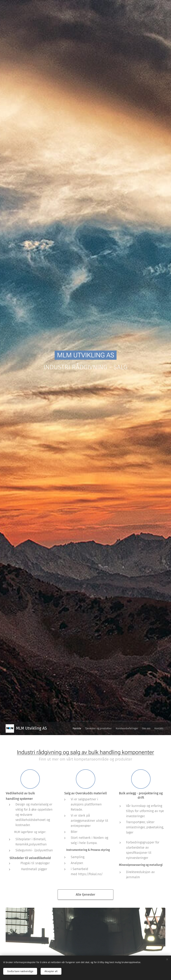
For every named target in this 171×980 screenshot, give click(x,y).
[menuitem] (67, 728)
